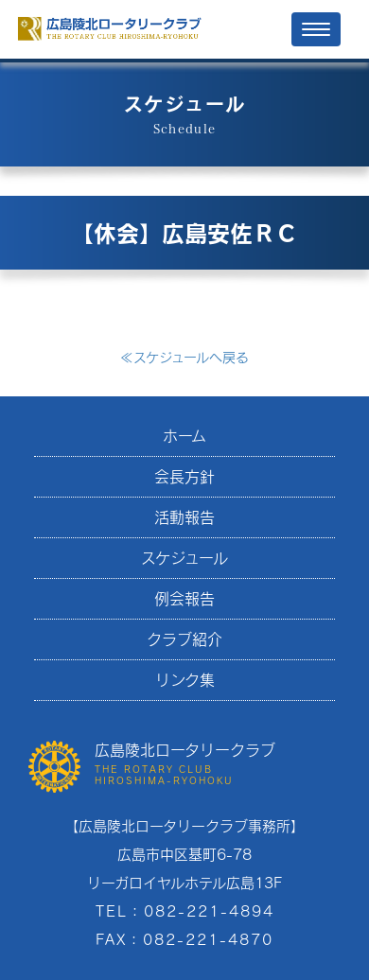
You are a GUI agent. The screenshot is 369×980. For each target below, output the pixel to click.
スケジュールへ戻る (184, 357)
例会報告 (184, 598)
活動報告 (184, 517)
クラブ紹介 (184, 639)
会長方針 (184, 476)
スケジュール (184, 558)
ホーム (184, 436)
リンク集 (185, 680)
